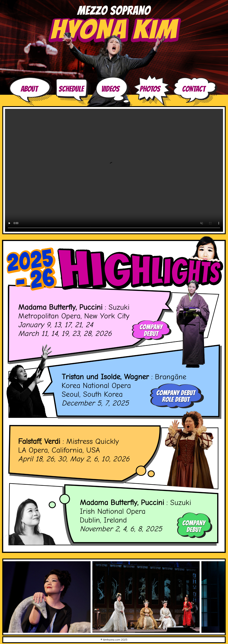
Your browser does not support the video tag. (114, 170)
